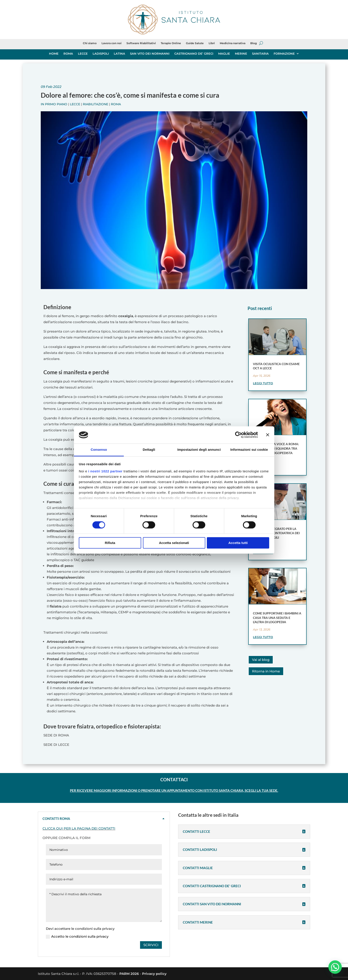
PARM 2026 (129, 974)
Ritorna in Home (266, 671)
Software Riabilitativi (141, 43)
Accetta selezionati (174, 543)
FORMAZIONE (284, 54)
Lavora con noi (112, 43)
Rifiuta (110, 543)
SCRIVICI (151, 945)
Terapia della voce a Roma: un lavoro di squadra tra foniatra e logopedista (276, 448)
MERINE (241, 54)
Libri (212, 43)
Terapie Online (171, 43)
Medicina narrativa (233, 43)
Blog (253, 43)
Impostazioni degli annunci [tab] (199, 450)
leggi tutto (263, 383)
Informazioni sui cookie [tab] (249, 450)
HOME (54, 54)
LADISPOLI (101, 54)
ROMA (68, 54)
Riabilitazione (96, 104)
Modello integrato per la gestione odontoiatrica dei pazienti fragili (276, 533)
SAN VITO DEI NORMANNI (150, 54)
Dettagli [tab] (149, 450)
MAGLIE (224, 54)
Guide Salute (195, 43)
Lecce (75, 104)
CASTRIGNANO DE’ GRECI (194, 54)
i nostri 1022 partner (105, 471)
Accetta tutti (238, 543)
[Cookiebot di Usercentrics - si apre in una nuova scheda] (238, 435)
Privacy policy (154, 974)
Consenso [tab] (99, 450)
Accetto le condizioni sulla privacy (77, 937)
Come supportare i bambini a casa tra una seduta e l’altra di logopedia (277, 618)
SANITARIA (260, 54)
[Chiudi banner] (268, 435)
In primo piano (54, 104)
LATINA (119, 54)
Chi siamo (90, 43)
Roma (116, 104)
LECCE (83, 54)
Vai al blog (261, 660)
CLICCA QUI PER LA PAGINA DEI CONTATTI (79, 828)
